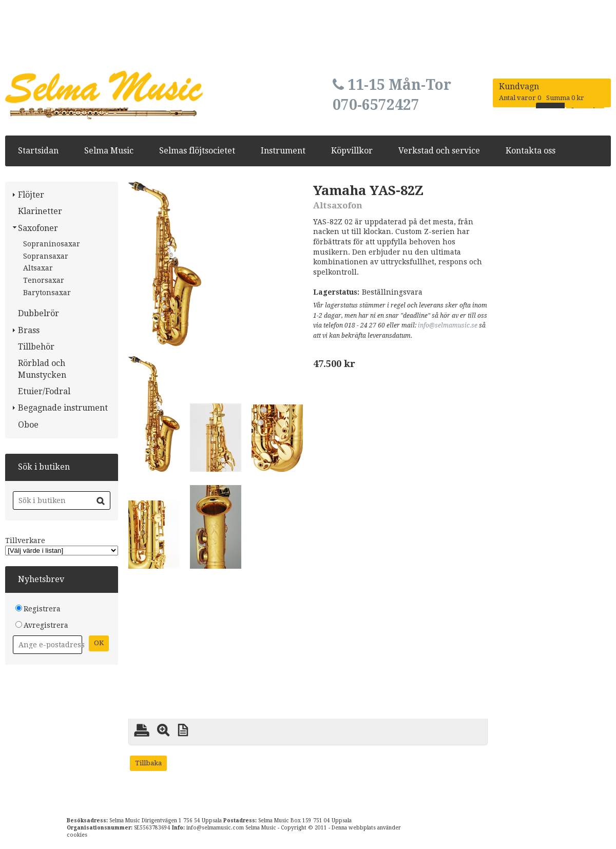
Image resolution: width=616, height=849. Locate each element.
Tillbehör (36, 347)
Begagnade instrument (63, 408)
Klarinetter (40, 211)
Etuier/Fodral (44, 391)
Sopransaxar (46, 256)
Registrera (42, 609)
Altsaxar (38, 268)
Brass (29, 330)
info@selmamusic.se (448, 325)
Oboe (28, 425)
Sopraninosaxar (52, 244)
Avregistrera (46, 625)
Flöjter (31, 195)
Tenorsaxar (44, 280)
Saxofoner (38, 228)
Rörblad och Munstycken (42, 369)
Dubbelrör (38, 313)
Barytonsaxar (47, 293)
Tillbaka (148, 763)
